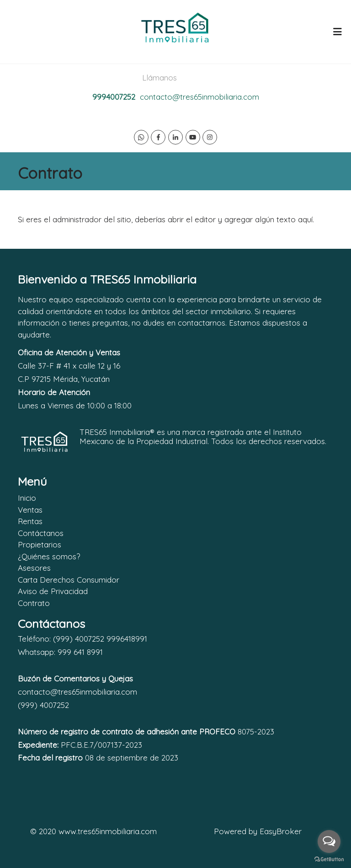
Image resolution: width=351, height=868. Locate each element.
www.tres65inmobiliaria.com (108, 831)
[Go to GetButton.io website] (329, 859)
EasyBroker (281, 831)
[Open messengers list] (329, 841)
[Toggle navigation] (337, 32)
